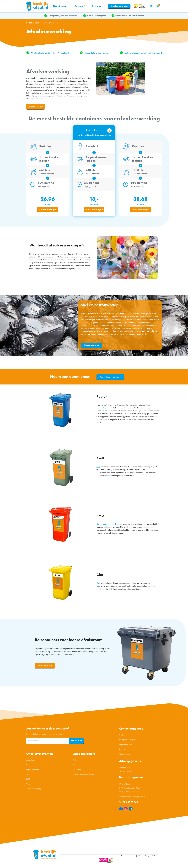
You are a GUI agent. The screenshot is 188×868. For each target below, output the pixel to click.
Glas (98, 584)
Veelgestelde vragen (127, 740)
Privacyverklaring (144, 857)
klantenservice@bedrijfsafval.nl (132, 797)
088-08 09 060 (129, 803)
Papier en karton (33, 770)
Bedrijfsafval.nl (32, 24)
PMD (28, 780)
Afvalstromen (31, 761)
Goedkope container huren (83, 775)
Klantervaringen (125, 755)
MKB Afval (77, 770)
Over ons (123, 750)
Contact (122, 736)
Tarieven (76, 761)
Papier (106, 409)
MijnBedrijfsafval (126, 745)
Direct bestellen (35, 108)
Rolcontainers (78, 766)
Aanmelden (76, 741)
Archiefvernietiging (34, 789)
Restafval (30, 766)
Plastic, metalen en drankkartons (109, 525)
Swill (98, 468)
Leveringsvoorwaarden (129, 857)
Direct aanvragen (48, 210)
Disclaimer (155, 857)
